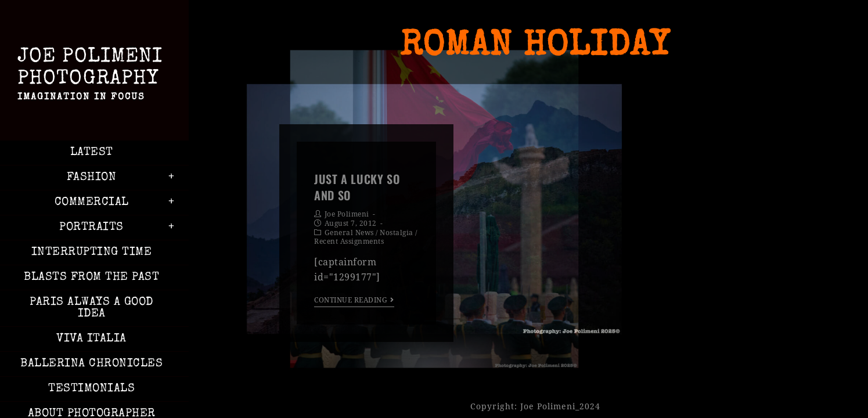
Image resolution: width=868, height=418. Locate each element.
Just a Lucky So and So (357, 187)
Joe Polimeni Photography (91, 77)
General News (349, 233)
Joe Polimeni (347, 214)
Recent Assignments (349, 242)
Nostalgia (397, 233)
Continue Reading (354, 300)
